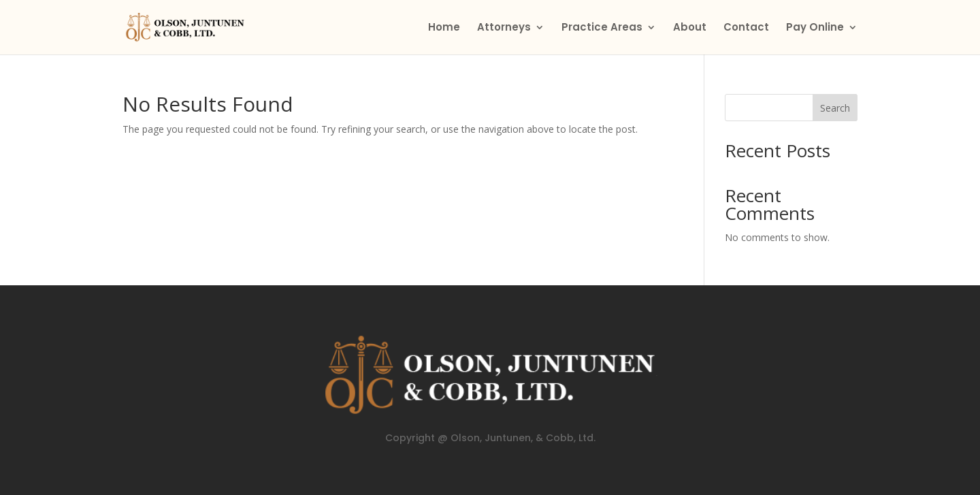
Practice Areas (602, 28)
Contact (746, 28)
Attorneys (504, 28)
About (690, 28)
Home (444, 28)
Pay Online (815, 28)
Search (835, 108)
